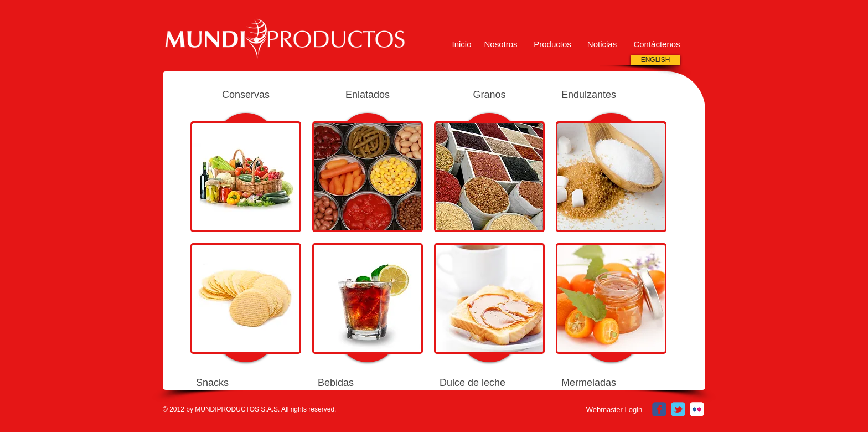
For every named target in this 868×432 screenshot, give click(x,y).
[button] (602, 44)
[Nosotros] (501, 44)
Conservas (246, 95)
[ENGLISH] (655, 60)
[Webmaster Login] (614, 410)
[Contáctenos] (657, 44)
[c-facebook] (659, 409)
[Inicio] (462, 44)
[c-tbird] (678, 409)
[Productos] (552, 44)
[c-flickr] (697, 409)
